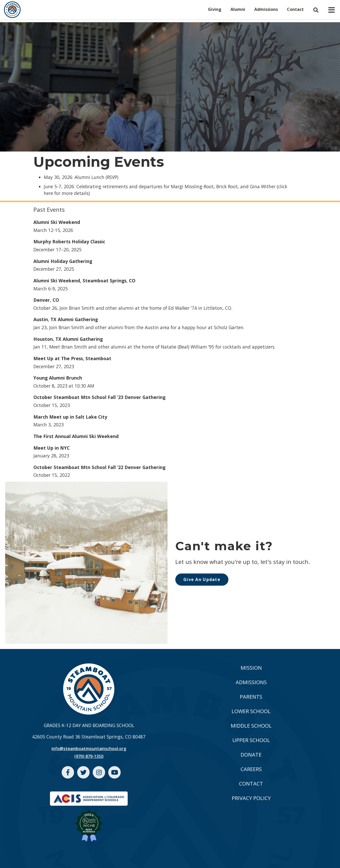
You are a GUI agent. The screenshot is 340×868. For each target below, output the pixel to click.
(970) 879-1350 (89, 756)
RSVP (112, 177)
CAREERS (251, 769)
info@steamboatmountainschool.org (89, 749)
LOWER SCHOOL (251, 711)
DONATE (251, 755)
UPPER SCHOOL (251, 740)
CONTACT (251, 784)
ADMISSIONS (251, 682)
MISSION (251, 668)
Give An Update (202, 579)
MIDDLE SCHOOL (251, 726)
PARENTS (251, 697)
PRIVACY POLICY (251, 798)
